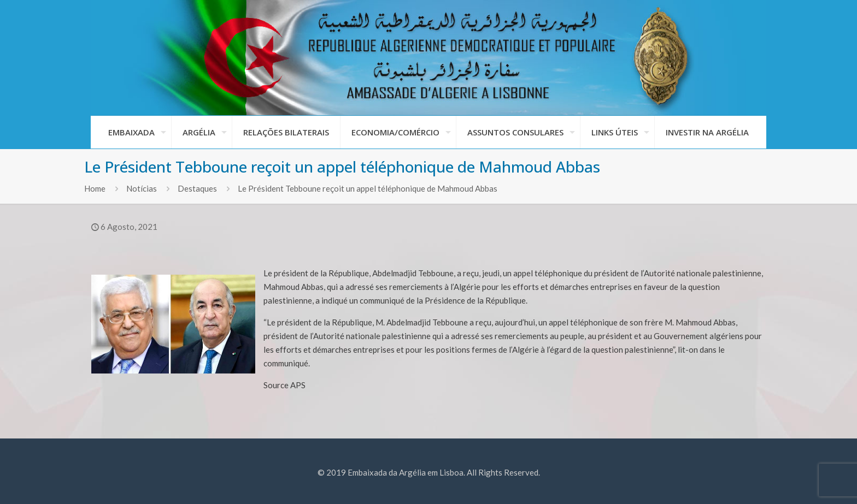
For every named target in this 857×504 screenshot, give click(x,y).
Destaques (197, 188)
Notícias (142, 188)
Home (95, 188)
